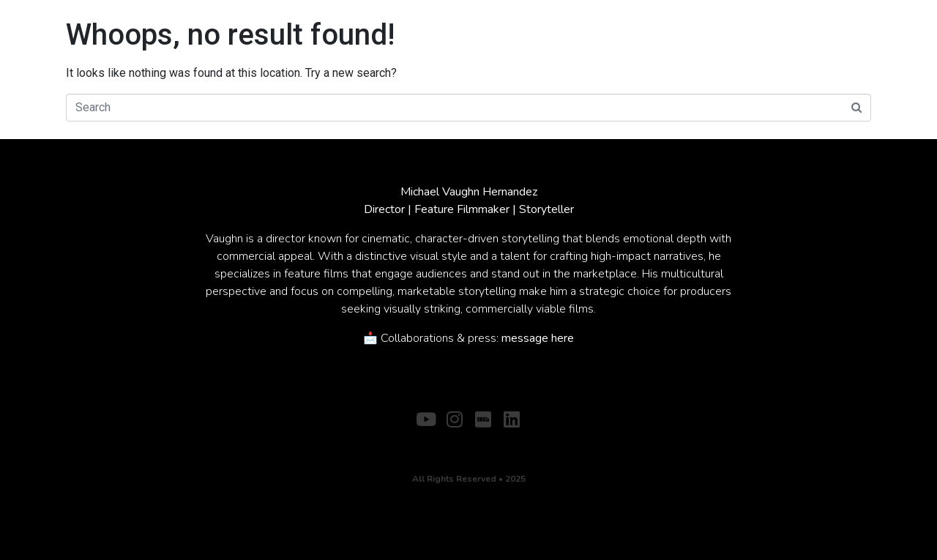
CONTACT (494, 443)
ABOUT (436, 443)
